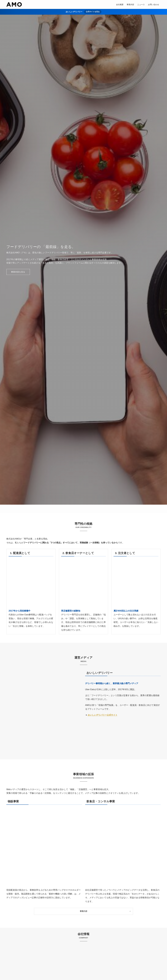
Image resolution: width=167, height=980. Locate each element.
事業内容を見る (18, 272)
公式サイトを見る (93, 12)
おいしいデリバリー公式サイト (103, 715)
